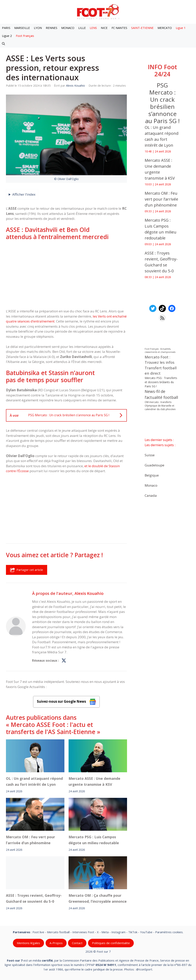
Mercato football (58, 932)
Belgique (152, 475)
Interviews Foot (83, 932)
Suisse (150, 455)
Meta (105, 932)
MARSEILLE (22, 28)
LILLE (82, 28)
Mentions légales (28, 943)
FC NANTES (119, 28)
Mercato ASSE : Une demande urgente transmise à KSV (94, 781)
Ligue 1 (181, 28)
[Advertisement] (66, 275)
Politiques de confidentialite (111, 943)
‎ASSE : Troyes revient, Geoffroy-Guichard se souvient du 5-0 (34, 898)
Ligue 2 (7, 36)
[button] (3, 44)
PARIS (6, 28)
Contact (77, 943)
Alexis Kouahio (89, 593)
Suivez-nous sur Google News (66, 702)
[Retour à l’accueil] (98, 12)
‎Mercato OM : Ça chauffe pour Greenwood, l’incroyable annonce (98, 898)
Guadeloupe (154, 465)
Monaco (151, 485)
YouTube (146, 932)
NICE (104, 28)
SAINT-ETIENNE (142, 28)
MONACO (68, 28)
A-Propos (56, 943)
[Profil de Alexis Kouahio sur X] (64, 661)
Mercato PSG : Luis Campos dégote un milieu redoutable (95, 840)
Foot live (38, 932)
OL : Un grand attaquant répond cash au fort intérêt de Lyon (34, 781)
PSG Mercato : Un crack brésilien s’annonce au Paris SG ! (162, 103)
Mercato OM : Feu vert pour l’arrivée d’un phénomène (31, 840)
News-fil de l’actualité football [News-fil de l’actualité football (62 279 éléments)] (161, 394)
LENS (93, 28)
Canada (151, 495)
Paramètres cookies (169, 932)
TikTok (133, 932)
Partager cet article (27, 570)
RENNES (52, 28)
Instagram (118, 932)
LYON (38, 28)
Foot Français (25, 36)
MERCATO (165, 28)
